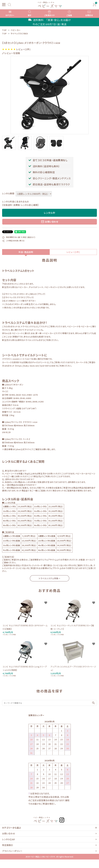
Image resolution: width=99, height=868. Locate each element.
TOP (4, 33)
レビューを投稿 (12, 53)
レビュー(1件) (73, 252)
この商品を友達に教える (13, 241)
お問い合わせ (49, 222)
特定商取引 (8, 845)
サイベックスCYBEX (19, 33)
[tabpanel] (49, 95)
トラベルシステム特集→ (49, 578)
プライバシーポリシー (12, 851)
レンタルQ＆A (8, 839)
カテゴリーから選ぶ (12, 828)
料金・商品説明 (26, 252)
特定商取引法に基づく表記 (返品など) (19, 237)
